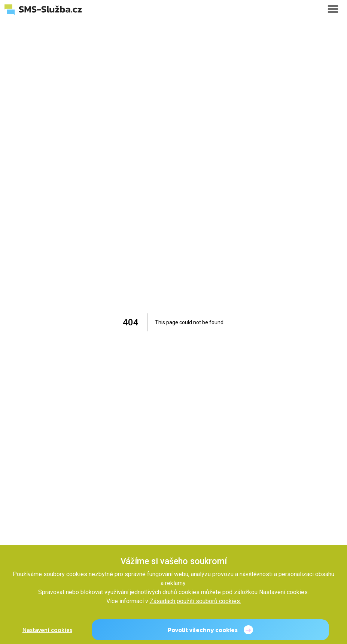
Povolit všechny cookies (203, 630)
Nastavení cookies (47, 630)
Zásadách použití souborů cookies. (195, 601)
